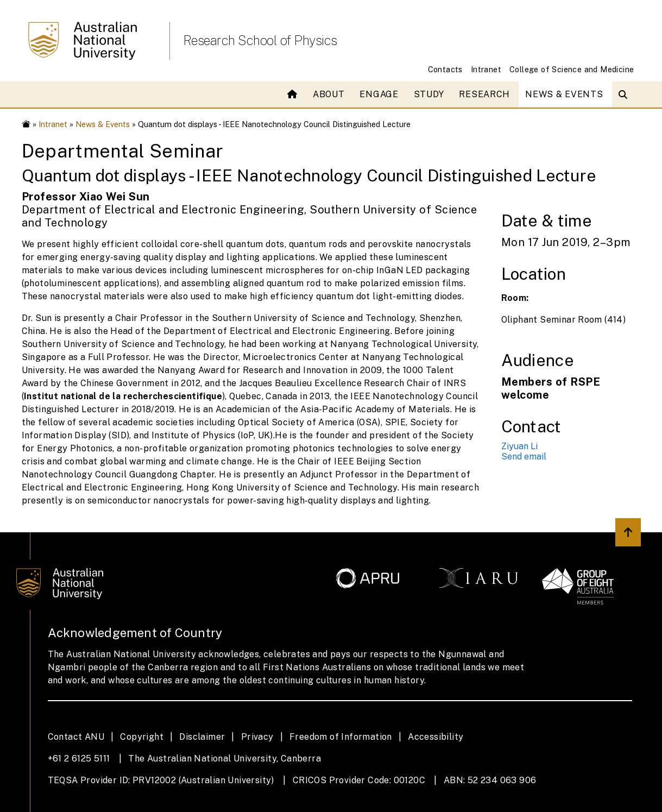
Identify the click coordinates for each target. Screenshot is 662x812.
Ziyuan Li (519, 446)
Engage (379, 94)
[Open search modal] (625, 95)
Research (484, 94)
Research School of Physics (260, 40)
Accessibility (436, 737)
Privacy (257, 737)
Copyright (142, 737)
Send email (524, 457)
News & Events (564, 94)
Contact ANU (76, 737)
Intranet (486, 69)
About (329, 94)
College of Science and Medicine (572, 69)
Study (429, 94)
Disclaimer (202, 737)
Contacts (445, 69)
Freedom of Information (341, 737)
